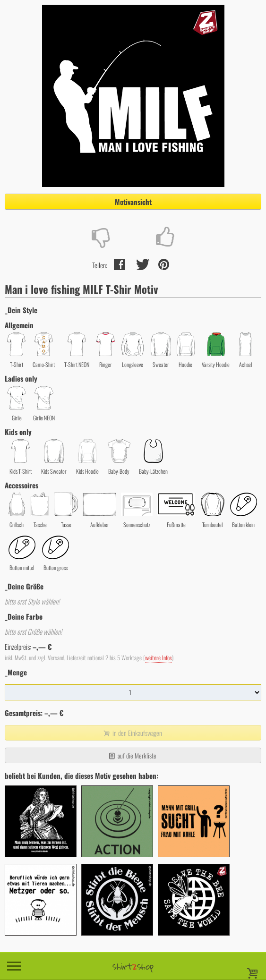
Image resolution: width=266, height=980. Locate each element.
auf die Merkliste (132, 755)
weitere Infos (159, 658)
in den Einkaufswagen (132, 733)
